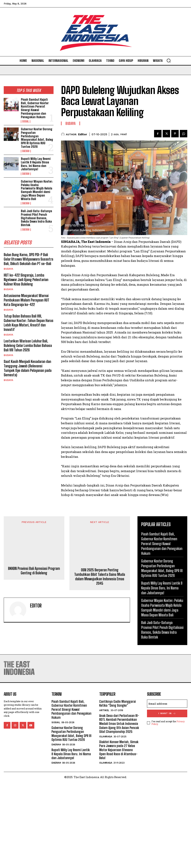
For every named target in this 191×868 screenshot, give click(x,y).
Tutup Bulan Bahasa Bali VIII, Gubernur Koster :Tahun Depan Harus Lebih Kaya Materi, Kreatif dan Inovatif (29, 323)
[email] (167, 789)
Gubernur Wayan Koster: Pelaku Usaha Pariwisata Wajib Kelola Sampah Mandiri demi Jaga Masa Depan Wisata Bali (37, 190)
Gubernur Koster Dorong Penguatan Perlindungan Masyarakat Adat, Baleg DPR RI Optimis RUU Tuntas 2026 (37, 138)
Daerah (26, 151)
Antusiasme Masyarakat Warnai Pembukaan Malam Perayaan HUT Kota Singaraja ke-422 (26, 300)
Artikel (104, 796)
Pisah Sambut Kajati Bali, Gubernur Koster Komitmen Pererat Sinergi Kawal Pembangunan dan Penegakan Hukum (35, 108)
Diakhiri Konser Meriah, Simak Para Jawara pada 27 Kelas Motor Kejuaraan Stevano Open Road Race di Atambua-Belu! (119, 835)
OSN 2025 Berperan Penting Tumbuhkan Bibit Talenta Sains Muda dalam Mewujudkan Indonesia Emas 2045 (100, 677)
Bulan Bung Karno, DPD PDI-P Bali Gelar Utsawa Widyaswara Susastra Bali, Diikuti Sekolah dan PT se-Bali (28, 259)
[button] (169, 60)
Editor (83, 134)
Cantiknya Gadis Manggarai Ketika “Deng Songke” (118, 789)
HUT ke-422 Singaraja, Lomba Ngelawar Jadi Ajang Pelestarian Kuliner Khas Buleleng (26, 280)
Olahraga (106, 822)
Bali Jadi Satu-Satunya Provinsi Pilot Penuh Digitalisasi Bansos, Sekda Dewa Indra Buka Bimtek (36, 218)
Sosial (26, 122)
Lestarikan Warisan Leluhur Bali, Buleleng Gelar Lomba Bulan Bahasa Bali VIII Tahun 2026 (28, 345)
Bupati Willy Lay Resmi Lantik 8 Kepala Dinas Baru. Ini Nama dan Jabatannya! (36, 164)
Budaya (8, 269)
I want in (167, 799)
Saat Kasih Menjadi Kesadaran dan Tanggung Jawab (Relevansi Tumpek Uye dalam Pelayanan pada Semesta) (28, 368)
